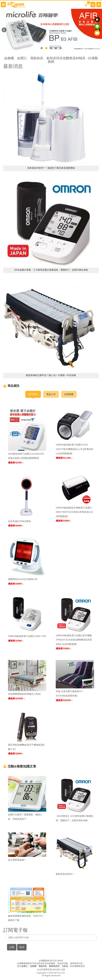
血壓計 (25, 966)
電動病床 (43, 966)
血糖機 (33, 966)
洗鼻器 (65, 966)
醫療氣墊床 (54, 966)
